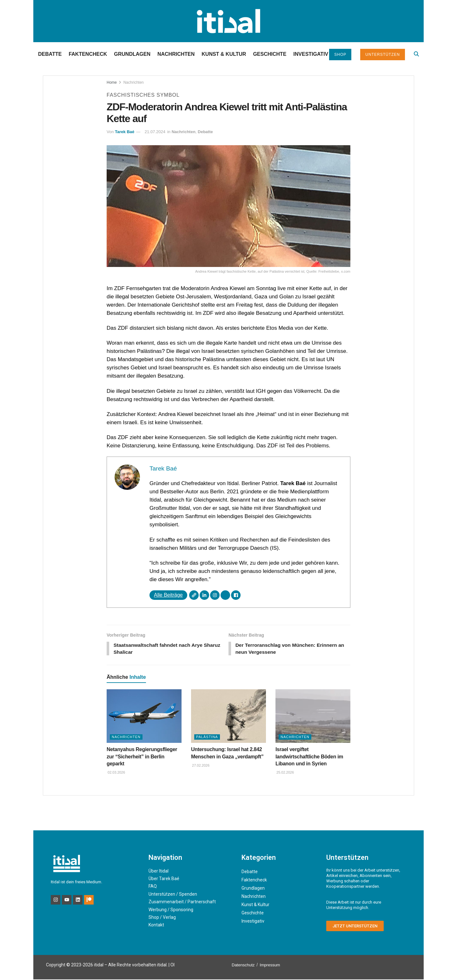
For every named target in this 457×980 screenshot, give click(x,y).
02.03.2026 (116, 773)
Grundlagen (132, 54)
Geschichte (270, 54)
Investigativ (311, 54)
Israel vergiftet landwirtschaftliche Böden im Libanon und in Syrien (309, 757)
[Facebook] (236, 595)
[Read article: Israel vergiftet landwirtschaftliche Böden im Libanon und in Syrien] (313, 717)
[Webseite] (194, 595)
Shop (340, 55)
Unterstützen (383, 55)
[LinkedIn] (204, 595)
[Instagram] (215, 595)
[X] (225, 595)
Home (112, 82)
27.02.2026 (200, 766)
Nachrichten (176, 54)
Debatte (50, 54)
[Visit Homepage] (228, 21)
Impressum (270, 966)
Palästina (207, 737)
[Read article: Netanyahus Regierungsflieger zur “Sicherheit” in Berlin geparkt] (144, 717)
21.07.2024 (155, 132)
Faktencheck (88, 54)
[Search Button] (416, 54)
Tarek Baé (125, 132)
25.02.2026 (285, 773)
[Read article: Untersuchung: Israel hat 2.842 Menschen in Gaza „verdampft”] (228, 717)
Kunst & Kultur (224, 54)
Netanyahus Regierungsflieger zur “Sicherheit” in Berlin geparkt (142, 757)
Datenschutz (243, 966)
